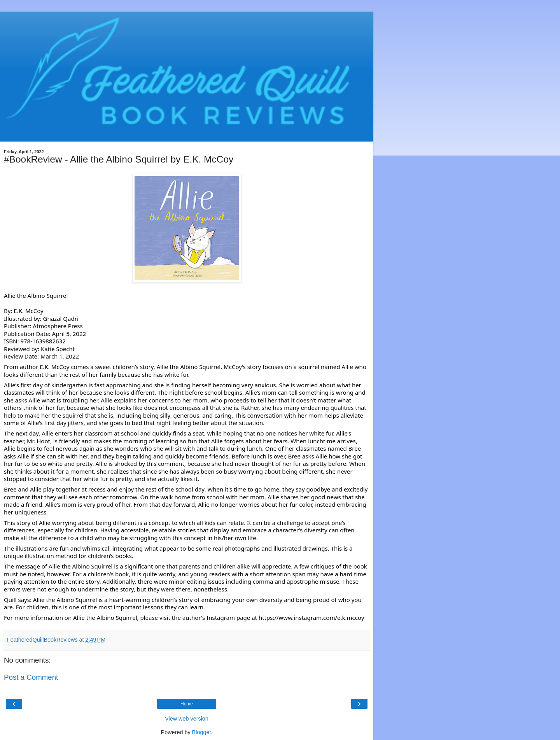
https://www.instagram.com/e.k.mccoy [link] (311, 618)
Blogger (202, 732)
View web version (187, 719)
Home (187, 704)
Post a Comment (31, 677)
